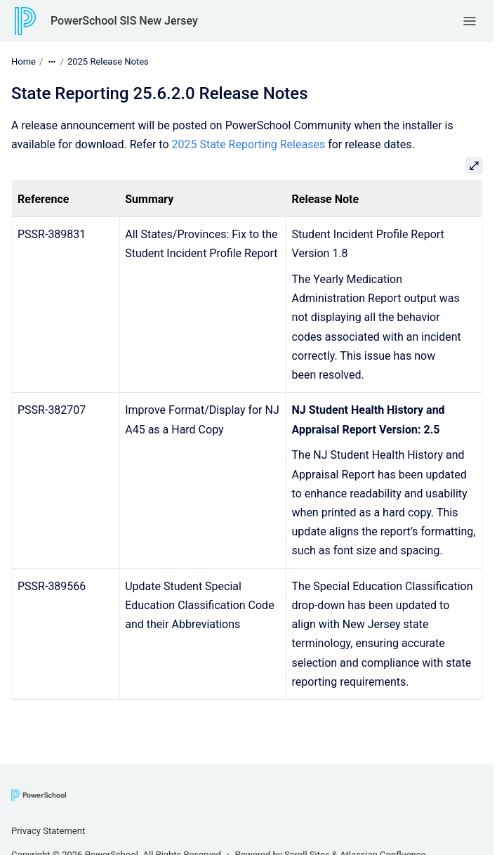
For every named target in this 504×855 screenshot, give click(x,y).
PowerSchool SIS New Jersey (124, 21)
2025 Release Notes (108, 61)
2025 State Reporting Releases (249, 144)
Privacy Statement (48, 831)
